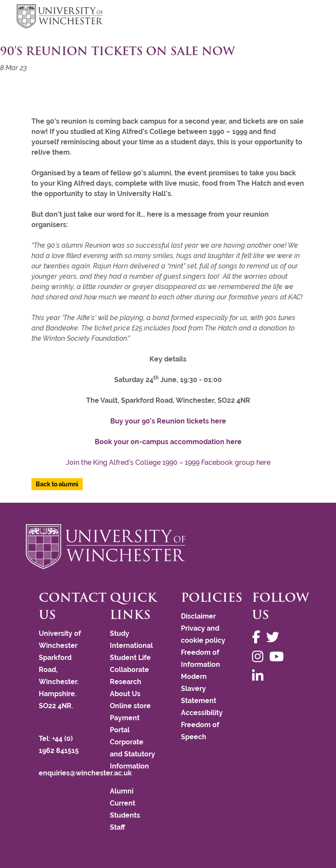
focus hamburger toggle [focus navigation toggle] (304, 17)
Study (120, 633)
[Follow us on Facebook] (258, 637)
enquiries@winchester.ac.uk (85, 773)
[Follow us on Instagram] (260, 657)
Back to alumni (57, 484)
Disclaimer (198, 616)
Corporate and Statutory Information (132, 754)
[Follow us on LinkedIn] (260, 676)
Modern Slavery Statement (199, 689)
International (131, 646)
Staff (117, 827)
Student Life (130, 658)
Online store (130, 706)
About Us (125, 694)
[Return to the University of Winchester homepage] (168, 547)
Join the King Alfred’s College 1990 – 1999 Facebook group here (168, 462)
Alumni (122, 791)
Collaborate (129, 670)
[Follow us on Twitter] (275, 637)
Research (126, 682)
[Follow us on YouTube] (279, 657)
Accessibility (202, 713)
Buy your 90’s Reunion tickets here (168, 421)
